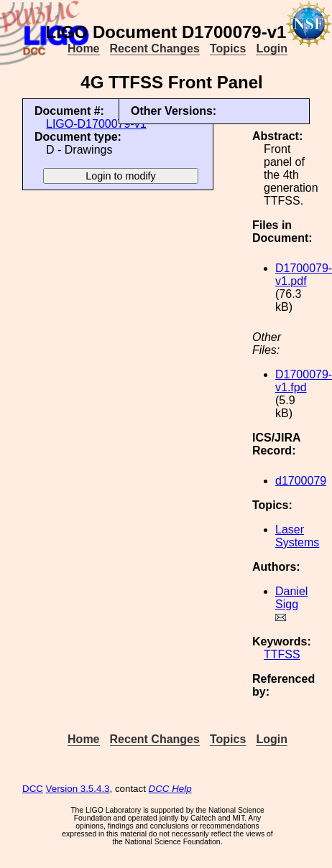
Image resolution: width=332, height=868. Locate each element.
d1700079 (301, 481)
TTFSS (282, 654)
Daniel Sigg (291, 598)
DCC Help (170, 789)
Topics (228, 48)
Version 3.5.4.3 (78, 789)
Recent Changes (155, 48)
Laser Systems (297, 536)
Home (83, 48)
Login (272, 48)
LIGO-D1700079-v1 (96, 124)
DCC (33, 789)
